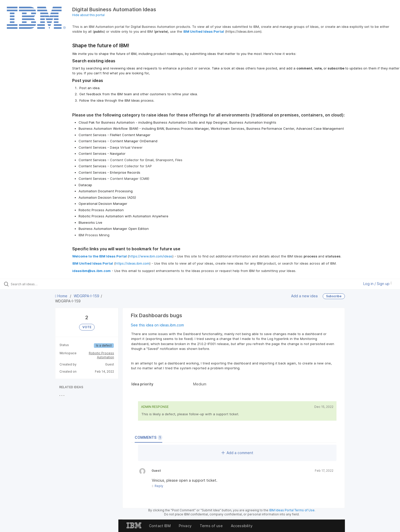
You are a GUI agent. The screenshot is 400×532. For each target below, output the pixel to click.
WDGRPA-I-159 (86, 296)
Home (62, 296)
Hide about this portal (88, 15)
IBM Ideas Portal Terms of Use (292, 510)
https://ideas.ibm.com (132, 263)
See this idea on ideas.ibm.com (157, 325)
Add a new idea (304, 296)
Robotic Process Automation (101, 355)
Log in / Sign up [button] (378, 284)
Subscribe (334, 296)
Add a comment (237, 453)
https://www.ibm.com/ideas (151, 256)
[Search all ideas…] (46, 284)
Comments (148, 438)
